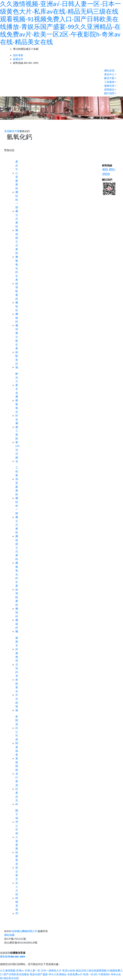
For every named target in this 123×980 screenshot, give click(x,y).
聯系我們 (17, 908)
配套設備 (17, 362)
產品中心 (109, 74)
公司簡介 (17, 831)
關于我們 (109, 93)
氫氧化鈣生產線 (17, 272)
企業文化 (17, 877)
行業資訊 (17, 783)
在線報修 (17, 704)
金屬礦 (17, 423)
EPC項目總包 (18, 454)
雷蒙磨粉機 (17, 184)
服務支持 (109, 86)
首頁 (7, 131)
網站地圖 (9, 935)
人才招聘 (17, 892)
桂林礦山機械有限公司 (24, 931)
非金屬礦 (17, 395)
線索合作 (18, 59)
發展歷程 (17, 847)
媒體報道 (17, 768)
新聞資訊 (109, 90)
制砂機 (17, 310)
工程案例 (109, 82)
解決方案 (109, 78)
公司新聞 (17, 737)
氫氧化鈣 (17, 410)
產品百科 (17, 798)
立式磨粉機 (17, 223)
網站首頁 (109, 70)
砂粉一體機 (17, 203)
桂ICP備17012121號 (15, 939)
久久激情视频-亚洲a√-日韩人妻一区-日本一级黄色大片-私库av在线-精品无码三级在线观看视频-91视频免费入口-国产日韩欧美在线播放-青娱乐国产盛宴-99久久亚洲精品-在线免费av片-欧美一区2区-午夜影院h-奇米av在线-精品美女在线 (60, 23)
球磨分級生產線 (17, 341)
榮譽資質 (17, 862)
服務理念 (17, 659)
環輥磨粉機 (17, 295)
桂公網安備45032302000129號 (21, 943)
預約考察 (18, 55)
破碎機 (17, 322)
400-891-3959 (109, 172)
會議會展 (17, 753)
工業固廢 (17, 437)
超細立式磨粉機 (17, 245)
